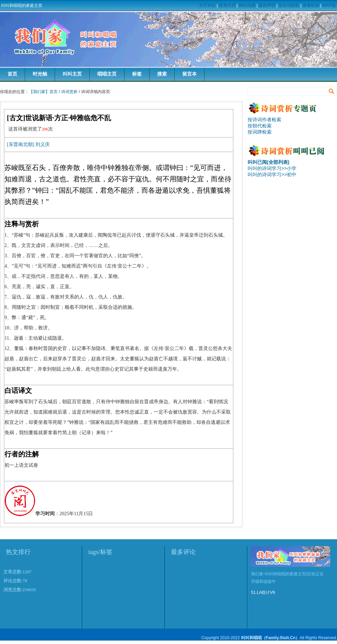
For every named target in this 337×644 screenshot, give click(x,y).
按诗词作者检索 (264, 120)
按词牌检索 (260, 132)
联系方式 (227, 5)
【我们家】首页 (43, 92)
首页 (12, 74)
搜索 (162, 74)
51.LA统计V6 (263, 592)
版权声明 (267, 5)
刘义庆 (43, 144)
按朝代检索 (260, 126)
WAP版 (329, 5)
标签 (137, 74)
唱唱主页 (107, 74)
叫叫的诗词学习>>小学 (272, 168)
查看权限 (311, 5)
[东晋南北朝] (20, 144)
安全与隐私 (289, 5)
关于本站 (207, 5)
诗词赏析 (69, 92)
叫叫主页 (72, 74)
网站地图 (247, 5)
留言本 (189, 74)
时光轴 (40, 74)
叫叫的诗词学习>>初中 (272, 174)
